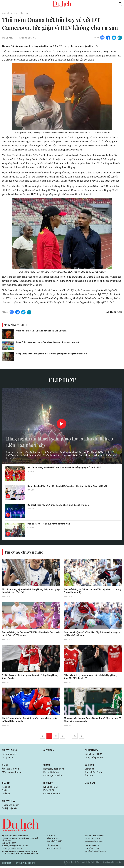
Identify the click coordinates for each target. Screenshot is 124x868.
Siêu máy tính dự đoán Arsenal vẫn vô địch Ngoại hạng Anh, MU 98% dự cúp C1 (91, 677)
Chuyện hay (9, 803)
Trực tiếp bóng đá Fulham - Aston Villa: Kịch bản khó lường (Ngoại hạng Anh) (93, 591)
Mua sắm (90, 784)
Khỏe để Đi (49, 792)
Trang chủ (6, 13)
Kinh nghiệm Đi (51, 788)
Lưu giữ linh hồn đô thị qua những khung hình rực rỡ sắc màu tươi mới (48, 342)
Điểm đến (89, 770)
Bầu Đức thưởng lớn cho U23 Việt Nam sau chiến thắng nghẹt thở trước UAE (64, 468)
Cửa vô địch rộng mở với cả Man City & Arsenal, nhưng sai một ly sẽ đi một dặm (92, 634)
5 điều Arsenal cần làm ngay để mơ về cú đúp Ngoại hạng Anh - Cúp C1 (30, 677)
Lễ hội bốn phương (94, 758)
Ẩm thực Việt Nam (11, 770)
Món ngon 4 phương (12, 773)
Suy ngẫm (49, 751)
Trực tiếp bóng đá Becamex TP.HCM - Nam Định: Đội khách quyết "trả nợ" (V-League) (31, 634)
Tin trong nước (9, 755)
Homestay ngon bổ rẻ (54, 770)
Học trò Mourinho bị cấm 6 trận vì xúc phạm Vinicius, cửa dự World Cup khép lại (30, 720)
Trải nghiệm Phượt (94, 773)
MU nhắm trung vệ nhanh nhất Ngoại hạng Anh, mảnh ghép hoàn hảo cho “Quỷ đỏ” (31, 591)
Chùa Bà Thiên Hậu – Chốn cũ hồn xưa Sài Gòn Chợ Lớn (41, 331)
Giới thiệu (7, 865)
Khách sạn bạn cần (53, 777)
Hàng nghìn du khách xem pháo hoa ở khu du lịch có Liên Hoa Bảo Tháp (61, 442)
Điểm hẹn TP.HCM (93, 755)
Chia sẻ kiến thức (52, 795)
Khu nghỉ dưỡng (51, 773)
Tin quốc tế (7, 758)
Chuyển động (9, 751)
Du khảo (89, 766)
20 (75, 737)
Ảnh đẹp (89, 777)
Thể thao (24, 13)
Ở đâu (47, 766)
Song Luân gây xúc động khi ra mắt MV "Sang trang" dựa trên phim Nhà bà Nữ (52, 354)
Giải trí (15, 13)
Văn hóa (6, 788)
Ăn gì (5, 766)
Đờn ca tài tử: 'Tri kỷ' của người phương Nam (49, 524)
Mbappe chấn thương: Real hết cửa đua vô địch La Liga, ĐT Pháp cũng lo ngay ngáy (93, 720)
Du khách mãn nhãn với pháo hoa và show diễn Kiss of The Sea (58, 505)
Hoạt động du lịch (11, 807)
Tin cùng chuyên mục (24, 552)
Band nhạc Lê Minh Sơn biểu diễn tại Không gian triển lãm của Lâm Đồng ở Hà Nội (67, 486)
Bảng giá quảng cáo (25, 865)
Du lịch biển (91, 751)
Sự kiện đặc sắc (10, 810)
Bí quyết (48, 784)
